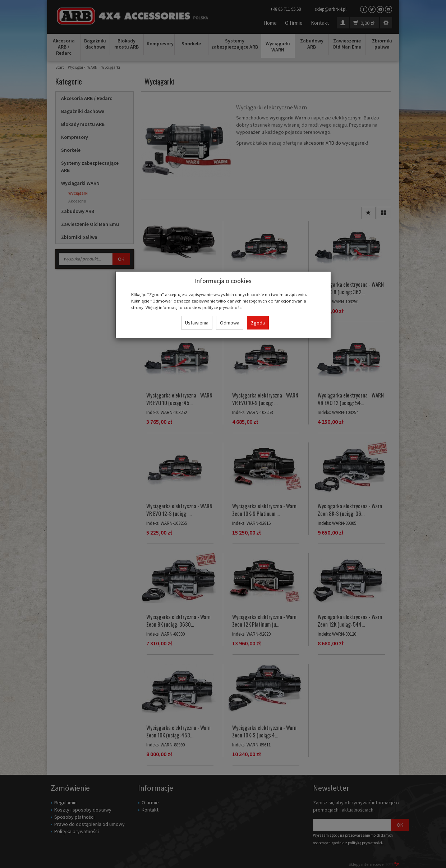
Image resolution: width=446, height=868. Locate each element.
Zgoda (258, 323)
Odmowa (230, 323)
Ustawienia (197, 323)
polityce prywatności (222, 307)
